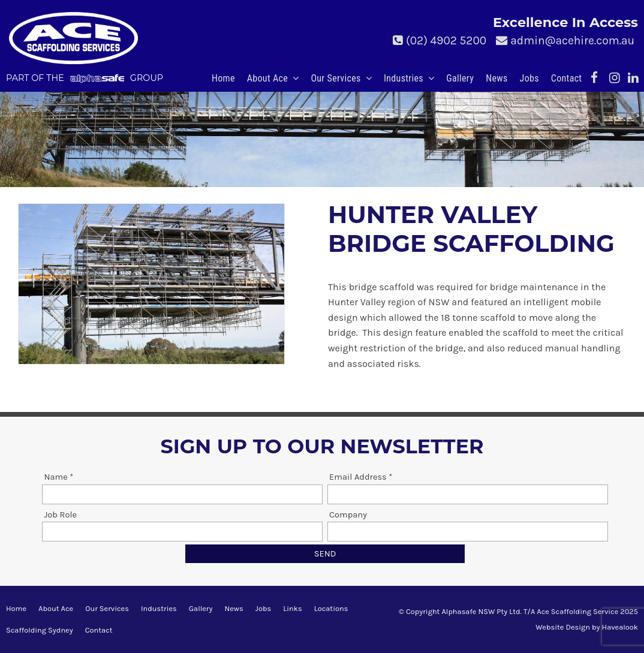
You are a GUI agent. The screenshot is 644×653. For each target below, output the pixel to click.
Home (223, 78)
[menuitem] (16, 609)
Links (292, 608)
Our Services (335, 78)
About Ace (267, 78)
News (496, 78)
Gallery (460, 78)
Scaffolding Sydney (40, 630)
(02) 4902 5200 (446, 40)
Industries (404, 78)
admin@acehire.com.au (572, 40)
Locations (331, 608)
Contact (567, 78)
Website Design (563, 627)
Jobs (529, 78)
